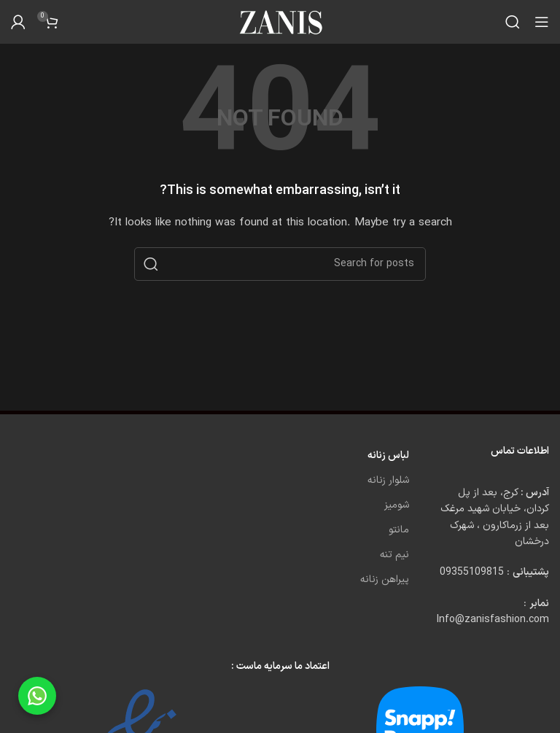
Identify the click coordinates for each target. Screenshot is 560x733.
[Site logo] (280, 22)
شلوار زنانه (388, 480)
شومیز (397, 505)
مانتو (399, 530)
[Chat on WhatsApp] (37, 696)
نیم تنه (394, 555)
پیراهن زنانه (385, 579)
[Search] (513, 22)
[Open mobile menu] (542, 22)
